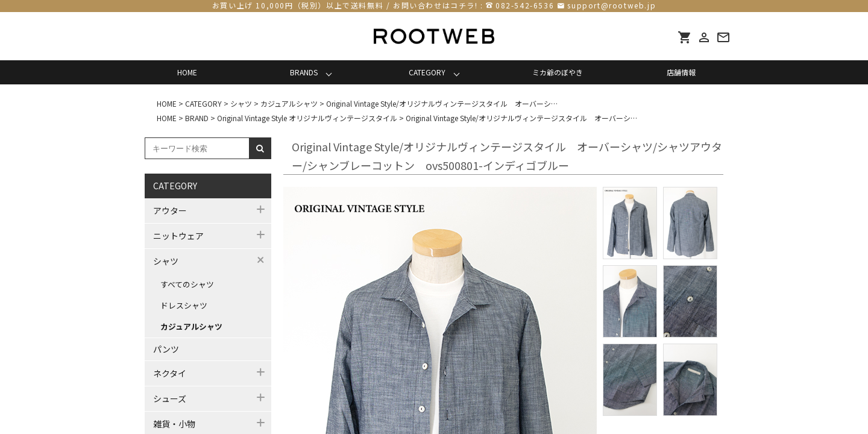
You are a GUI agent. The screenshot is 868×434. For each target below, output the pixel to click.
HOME (187, 72)
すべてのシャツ (187, 284)
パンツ (166, 349)
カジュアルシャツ (191, 326)
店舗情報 (681, 72)
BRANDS (304, 72)
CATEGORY (427, 72)
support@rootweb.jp (612, 5)
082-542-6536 (525, 5)
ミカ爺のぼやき (558, 72)
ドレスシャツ (184, 305)
